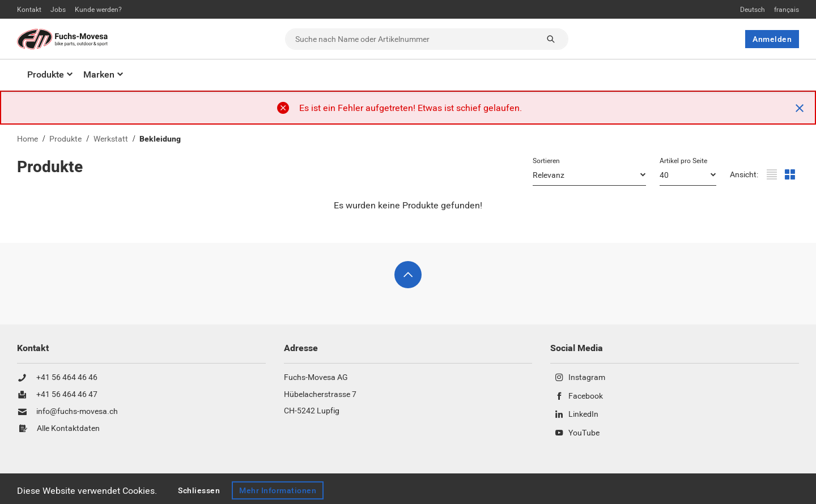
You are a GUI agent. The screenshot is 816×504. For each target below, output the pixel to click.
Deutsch (753, 10)
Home (27, 139)
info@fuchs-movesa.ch (77, 412)
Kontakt (29, 10)
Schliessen (199, 490)
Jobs (58, 10)
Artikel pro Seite (683, 161)
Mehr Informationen (278, 490)
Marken (99, 74)
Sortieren (546, 161)
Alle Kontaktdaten (68, 429)
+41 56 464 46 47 (67, 395)
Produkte (46, 74)
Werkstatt (111, 139)
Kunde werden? (98, 10)
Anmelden (772, 39)
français (787, 10)
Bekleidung (160, 139)
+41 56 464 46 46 (67, 378)
